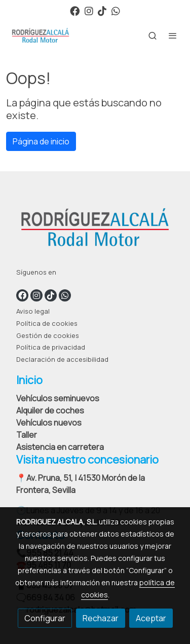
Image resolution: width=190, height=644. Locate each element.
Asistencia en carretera (60, 447)
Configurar (45, 618)
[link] (41, 35)
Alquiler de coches (50, 410)
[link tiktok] (102, 10)
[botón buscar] (153, 35)
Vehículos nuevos (49, 423)
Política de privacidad (51, 347)
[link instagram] (89, 10)
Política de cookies (47, 323)
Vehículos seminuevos (58, 398)
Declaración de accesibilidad (62, 359)
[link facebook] (75, 10)
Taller (27, 435)
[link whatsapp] (116, 10)
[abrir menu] (173, 35)
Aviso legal (33, 311)
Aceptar (151, 618)
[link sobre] (95, 230)
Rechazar (101, 618)
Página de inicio (41, 141)
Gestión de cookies (48, 335)
